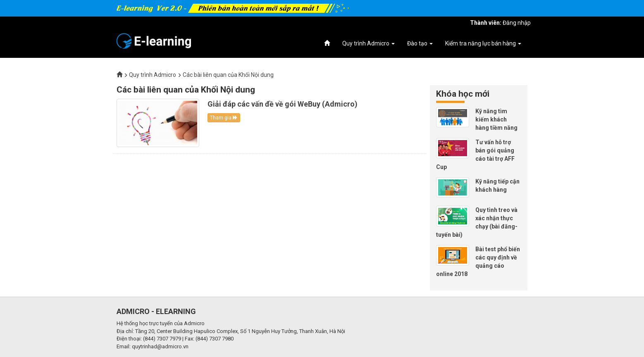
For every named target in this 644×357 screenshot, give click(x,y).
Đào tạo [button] (420, 43)
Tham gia (224, 118)
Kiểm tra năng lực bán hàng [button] (483, 43)
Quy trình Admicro (153, 75)
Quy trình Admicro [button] (369, 43)
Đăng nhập (517, 23)
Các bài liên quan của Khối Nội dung (228, 75)
